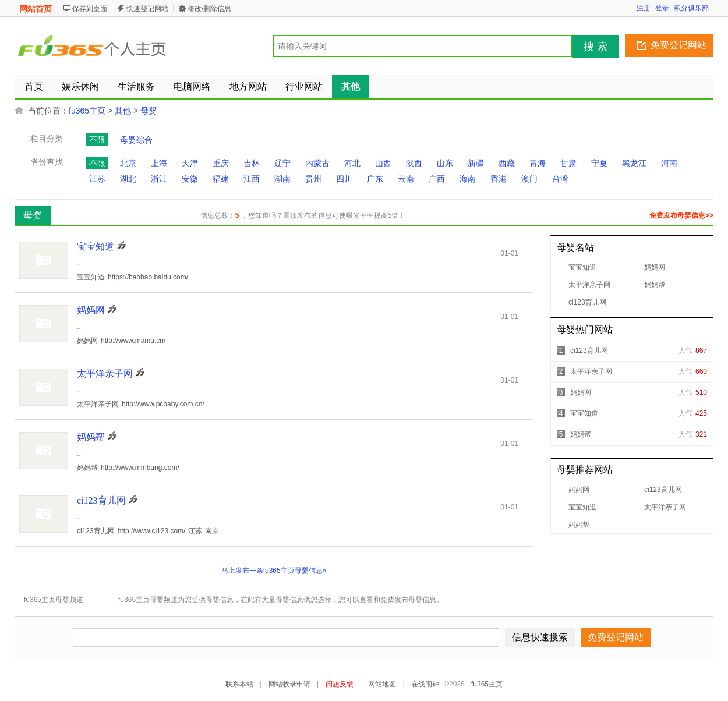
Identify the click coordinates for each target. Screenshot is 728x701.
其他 (123, 111)
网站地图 (382, 684)
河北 (352, 163)
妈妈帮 (655, 285)
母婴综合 (136, 140)
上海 (159, 163)
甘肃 (568, 163)
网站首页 (36, 9)
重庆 (221, 163)
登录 (662, 8)
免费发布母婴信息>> (681, 215)
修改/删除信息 (209, 9)
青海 (538, 163)
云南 (406, 179)
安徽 (190, 179)
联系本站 (239, 684)
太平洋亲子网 (589, 285)
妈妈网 (655, 267)
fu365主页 (87, 111)
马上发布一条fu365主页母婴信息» (274, 571)
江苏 (97, 179)
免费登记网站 (678, 45)
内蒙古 (317, 163)
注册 (644, 8)
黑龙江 (634, 163)
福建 (221, 179)
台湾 (560, 179)
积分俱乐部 (691, 8)
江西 (252, 179)
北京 (128, 163)
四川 (344, 179)
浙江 (159, 179)
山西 (383, 163)
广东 (375, 179)
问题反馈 (340, 684)
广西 (437, 179)
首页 (34, 86)
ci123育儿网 (587, 302)
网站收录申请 (289, 684)
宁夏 (599, 163)
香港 (499, 179)
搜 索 (596, 47)
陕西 (414, 163)
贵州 (313, 179)
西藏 (507, 163)
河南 (669, 163)
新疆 (476, 163)
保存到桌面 (90, 9)
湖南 (282, 179)
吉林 (252, 163)
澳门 (529, 179)
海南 (468, 179)
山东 (445, 163)
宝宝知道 (582, 267)
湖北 (128, 179)
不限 (97, 140)
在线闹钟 (425, 684)
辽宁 (282, 163)
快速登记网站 (147, 9)
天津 (190, 163)
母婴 (149, 111)
